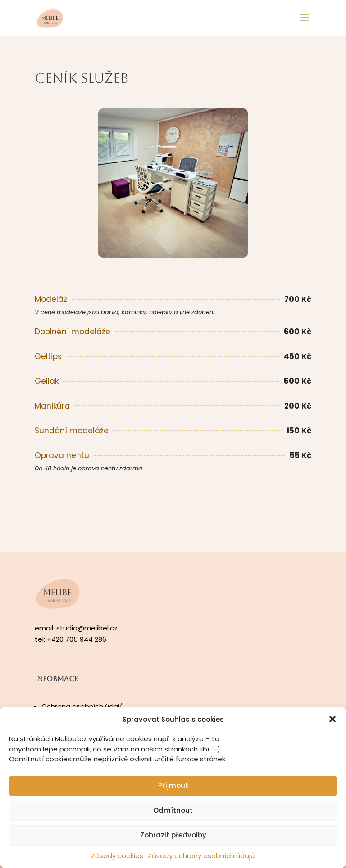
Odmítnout (173, 810)
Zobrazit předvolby (173, 835)
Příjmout (173, 785)
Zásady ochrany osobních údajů (201, 856)
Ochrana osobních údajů (83, 706)
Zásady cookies (117, 856)
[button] (332, 719)
